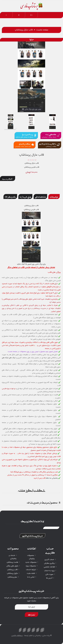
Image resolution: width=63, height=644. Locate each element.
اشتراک (31, 614)
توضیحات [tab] (54, 196)
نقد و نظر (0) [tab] (10, 196)
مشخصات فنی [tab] (40, 196)
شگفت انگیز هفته (32, 490)
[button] (19, 15)
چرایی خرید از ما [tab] (25, 196)
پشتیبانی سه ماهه (52, 478)
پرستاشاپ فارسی (17, 635)
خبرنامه (51, 373)
